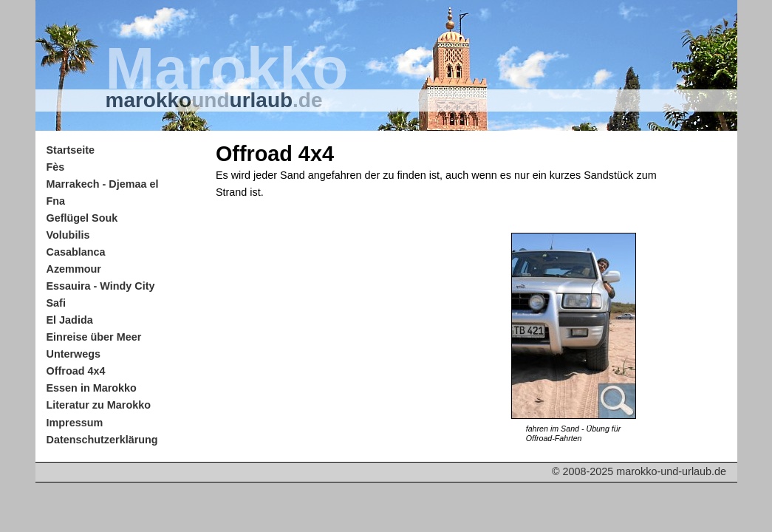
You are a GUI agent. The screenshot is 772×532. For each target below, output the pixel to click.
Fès (56, 167)
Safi (56, 303)
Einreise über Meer (94, 337)
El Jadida (70, 320)
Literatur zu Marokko (99, 405)
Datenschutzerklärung (102, 440)
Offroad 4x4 (76, 371)
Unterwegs (74, 354)
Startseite (71, 150)
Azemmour (74, 269)
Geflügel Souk (82, 218)
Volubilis (68, 235)
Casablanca (76, 252)
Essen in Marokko (92, 388)
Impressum (75, 423)
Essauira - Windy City (101, 286)
